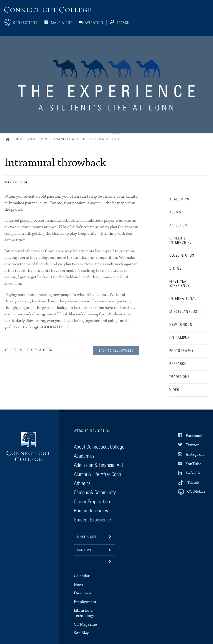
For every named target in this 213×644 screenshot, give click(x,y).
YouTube (193, 464)
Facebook (194, 436)
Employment (85, 602)
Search (123, 23)
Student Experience (92, 520)
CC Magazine (85, 624)
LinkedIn (193, 473)
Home (9, 140)
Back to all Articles (116, 351)
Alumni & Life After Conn (97, 474)
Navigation (93, 23)
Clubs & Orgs (40, 350)
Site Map (82, 633)
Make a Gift (62, 23)
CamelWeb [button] (85, 550)
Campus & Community (95, 493)
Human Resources (91, 511)
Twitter (192, 445)
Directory (82, 593)
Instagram (195, 454)
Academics (84, 456)
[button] (94, 561)
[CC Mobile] (192, 492)
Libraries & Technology (84, 613)
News (79, 584)
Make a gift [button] (87, 537)
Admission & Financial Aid (53, 139)
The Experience (95, 139)
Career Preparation (92, 502)
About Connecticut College (99, 447)
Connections (25, 23)
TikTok (193, 483)
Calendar (82, 576)
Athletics (13, 350)
